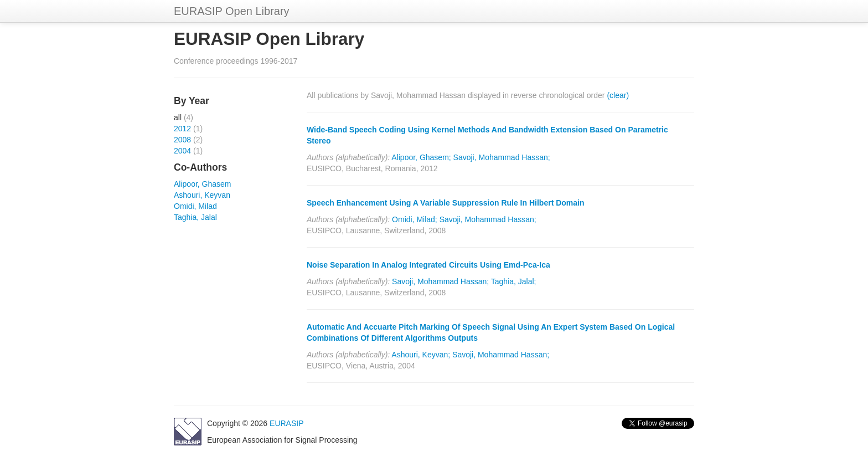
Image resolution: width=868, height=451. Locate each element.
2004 (182, 151)
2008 (182, 140)
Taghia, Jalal (195, 217)
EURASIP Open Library (232, 11)
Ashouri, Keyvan (202, 195)
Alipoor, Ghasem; (421, 157)
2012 (182, 129)
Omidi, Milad (195, 206)
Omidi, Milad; (415, 219)
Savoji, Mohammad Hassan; (502, 157)
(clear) (618, 95)
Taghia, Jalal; (514, 281)
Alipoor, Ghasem (203, 184)
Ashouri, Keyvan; (421, 355)
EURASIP (286, 423)
